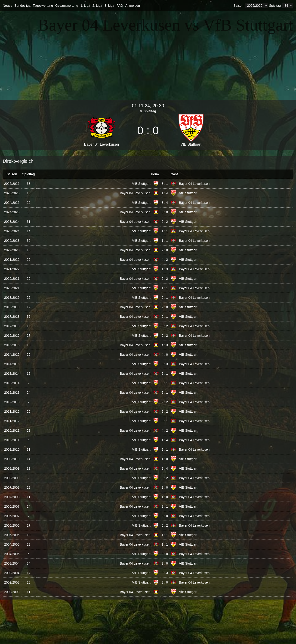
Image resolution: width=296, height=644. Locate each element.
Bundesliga (22, 6)
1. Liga (85, 6)
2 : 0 (165, 250)
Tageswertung (43, 6)
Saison (239, 6)
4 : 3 (165, 345)
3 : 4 (165, 203)
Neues (7, 6)
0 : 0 (165, 212)
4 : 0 (165, 355)
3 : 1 (165, 184)
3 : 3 (165, 364)
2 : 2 (165, 222)
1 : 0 (165, 497)
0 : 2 (165, 326)
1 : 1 (165, 231)
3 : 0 (165, 487)
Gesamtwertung (67, 6)
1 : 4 (165, 193)
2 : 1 (165, 374)
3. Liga (109, 6)
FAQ (120, 6)
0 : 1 (165, 298)
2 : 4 (165, 468)
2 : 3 (165, 573)
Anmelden (133, 6)
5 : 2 (165, 279)
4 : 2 (165, 260)
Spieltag (275, 6)
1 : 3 (165, 269)
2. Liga (97, 6)
